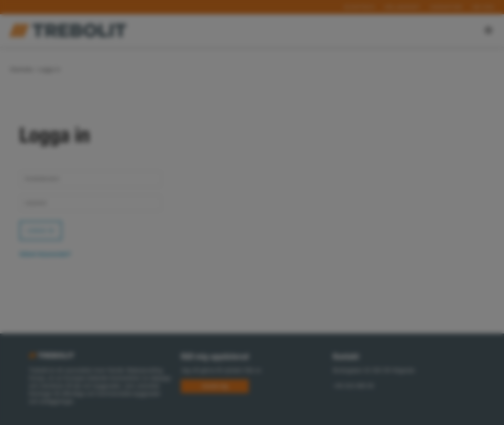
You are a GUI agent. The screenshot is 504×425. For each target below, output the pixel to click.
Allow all (334, 263)
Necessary (169, 244)
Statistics (263, 244)
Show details (156, 234)
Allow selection (277, 263)
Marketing (307, 244)
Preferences (217, 244)
